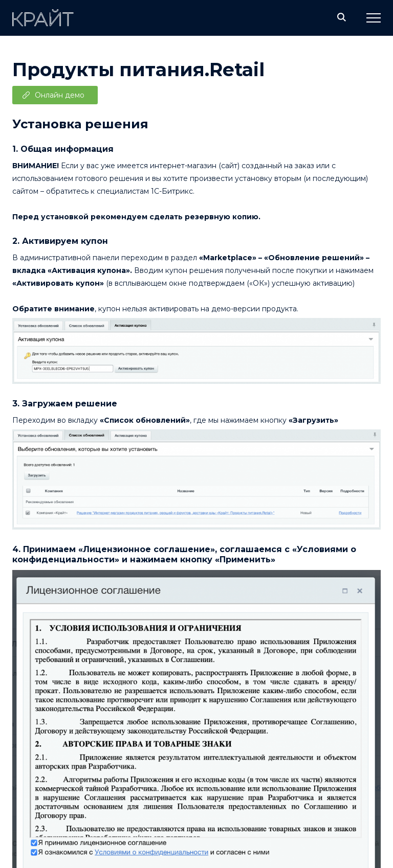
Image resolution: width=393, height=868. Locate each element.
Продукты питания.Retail (138, 70)
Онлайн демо (60, 95)
